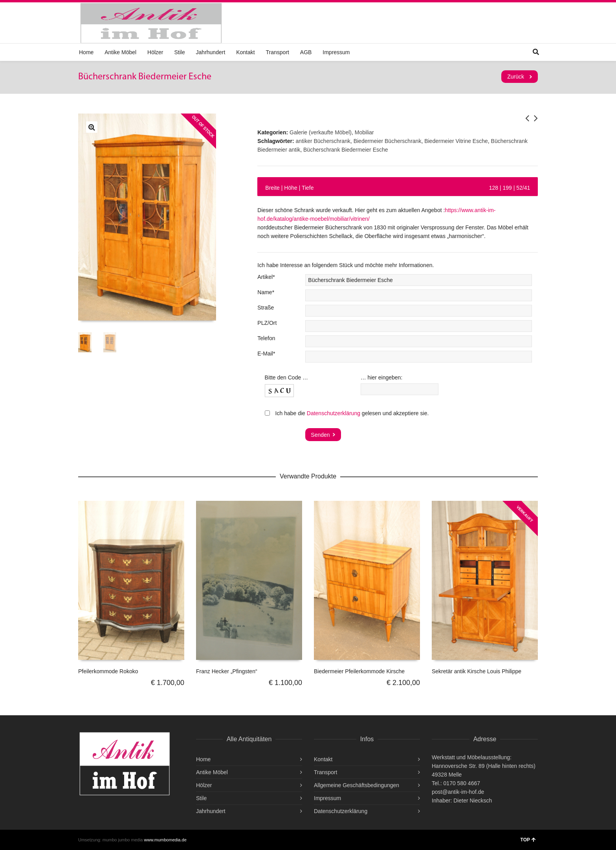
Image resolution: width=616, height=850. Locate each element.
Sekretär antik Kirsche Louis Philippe (477, 671)
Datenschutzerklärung (334, 413)
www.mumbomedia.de (165, 840)
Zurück (516, 77)
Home (86, 52)
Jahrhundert (211, 52)
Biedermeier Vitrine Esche (456, 141)
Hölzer (155, 52)
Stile (179, 52)
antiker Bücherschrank (323, 141)
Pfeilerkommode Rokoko (108, 671)
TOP (528, 840)
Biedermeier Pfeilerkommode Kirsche (359, 671)
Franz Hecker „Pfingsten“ (227, 671)
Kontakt (245, 52)
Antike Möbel (120, 52)
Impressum (336, 52)
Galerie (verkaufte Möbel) (321, 132)
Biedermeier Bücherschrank (388, 141)
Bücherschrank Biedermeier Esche (346, 150)
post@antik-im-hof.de (458, 792)
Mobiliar (364, 132)
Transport (278, 52)
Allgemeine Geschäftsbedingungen (357, 785)
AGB (306, 52)
